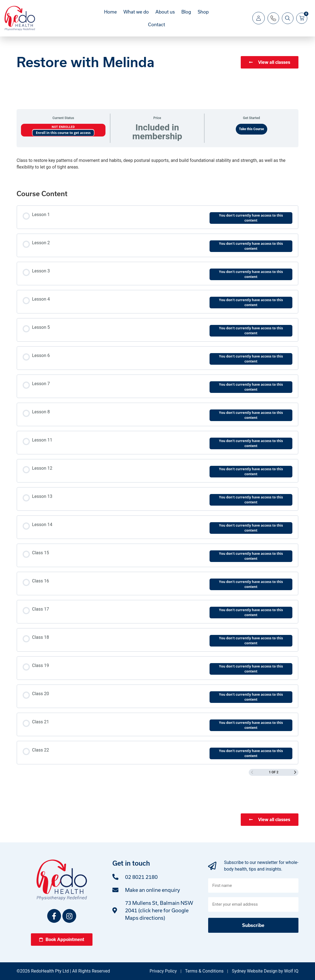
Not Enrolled (63, 127)
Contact (157, 24)
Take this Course (252, 129)
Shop (203, 12)
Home (110, 12)
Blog (186, 12)
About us (165, 12)
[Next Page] (295, 772)
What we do (136, 12)
